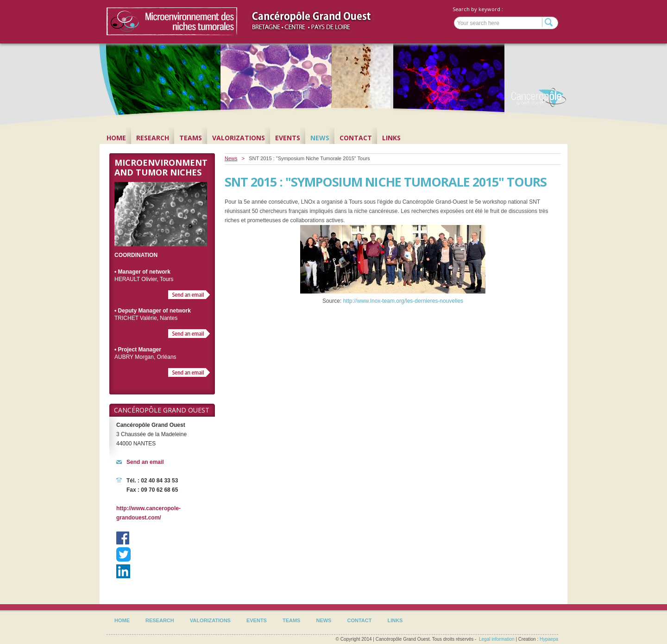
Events (288, 138)
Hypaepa (549, 639)
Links (391, 138)
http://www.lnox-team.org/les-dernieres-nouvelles (403, 301)
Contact (356, 138)
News (320, 138)
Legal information (497, 639)
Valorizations (239, 138)
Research (153, 138)
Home (116, 138)
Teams (191, 138)
